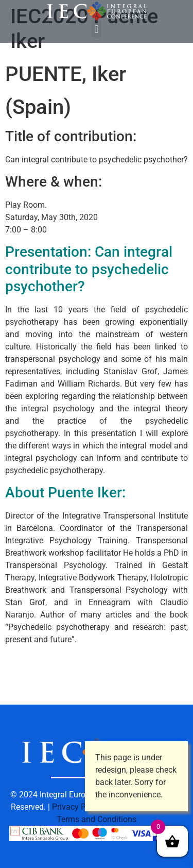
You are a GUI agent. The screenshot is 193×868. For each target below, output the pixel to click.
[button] (97, 29)
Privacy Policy (77, 807)
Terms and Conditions (97, 819)
